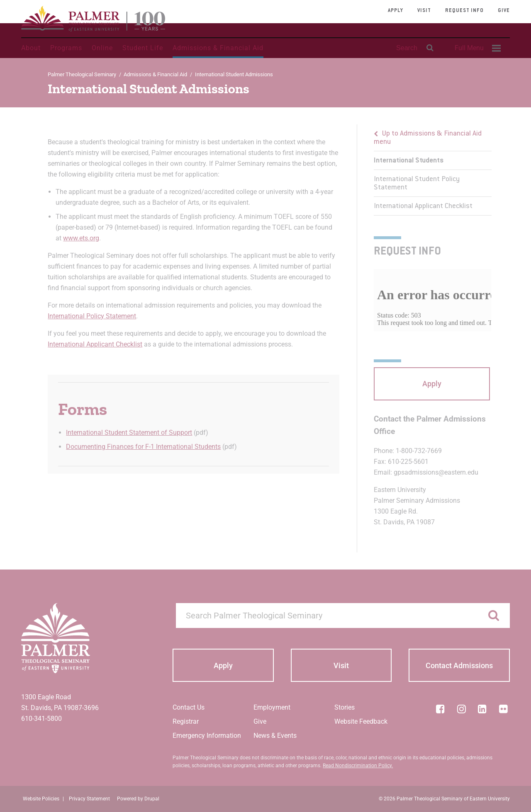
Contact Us (189, 707)
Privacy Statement (89, 799)
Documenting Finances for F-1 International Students (143, 447)
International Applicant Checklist (95, 344)
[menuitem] (477, 48)
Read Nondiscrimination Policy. (358, 766)
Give (504, 11)
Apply (396, 11)
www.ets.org (81, 238)
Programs (66, 48)
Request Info (464, 11)
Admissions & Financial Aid (218, 48)
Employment (272, 707)
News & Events (275, 736)
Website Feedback (361, 721)
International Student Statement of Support (129, 433)
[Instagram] (461, 709)
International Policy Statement (92, 316)
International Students (409, 161)
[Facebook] (440, 709)
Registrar (186, 721)
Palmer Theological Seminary (82, 74)
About (31, 48)
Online (102, 48)
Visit (424, 11)
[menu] (432, 170)
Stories (345, 707)
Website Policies (41, 799)
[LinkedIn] (482, 709)
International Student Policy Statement (417, 184)
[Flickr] (504, 709)
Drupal (152, 799)
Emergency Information (207, 736)
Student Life (143, 48)
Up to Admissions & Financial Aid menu (428, 138)
